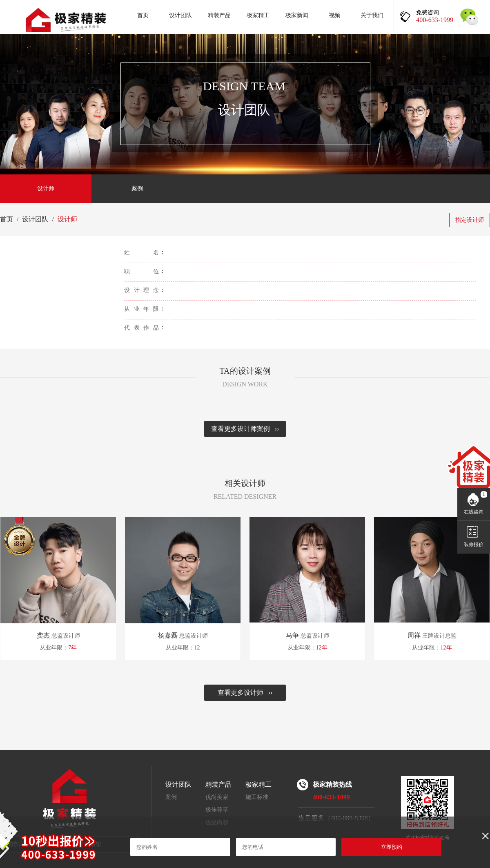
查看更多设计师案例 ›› (245, 429)
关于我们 (372, 15)
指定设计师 (470, 220)
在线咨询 (474, 512)
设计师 (46, 189)
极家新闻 (297, 15)
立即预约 (392, 847)
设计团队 (180, 15)
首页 (143, 15)
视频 (334, 15)
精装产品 (219, 15)
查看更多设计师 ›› (245, 693)
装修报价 (474, 544)
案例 (137, 189)
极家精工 (258, 15)
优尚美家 (217, 797)
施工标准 (257, 797)
